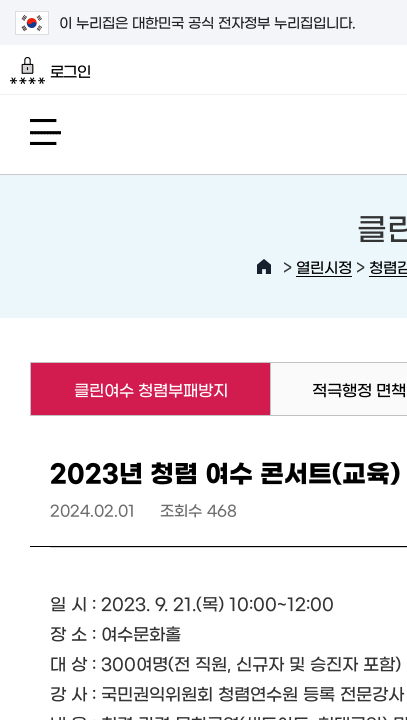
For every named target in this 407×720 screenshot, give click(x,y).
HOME (264, 267)
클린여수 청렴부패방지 (128, 389)
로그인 (50, 71)
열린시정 (324, 266)
